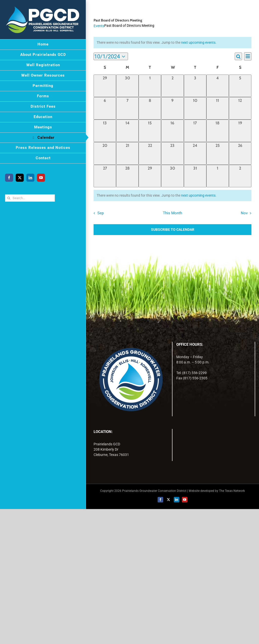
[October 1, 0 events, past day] (150, 86)
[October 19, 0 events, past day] (240, 131)
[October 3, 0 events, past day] (195, 86)
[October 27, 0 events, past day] (105, 176)
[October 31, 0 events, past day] (195, 176)
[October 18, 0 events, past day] (218, 131)
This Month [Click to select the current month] (172, 213)
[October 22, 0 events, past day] (150, 153)
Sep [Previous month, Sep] (101, 213)
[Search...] (30, 198)
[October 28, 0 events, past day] (127, 176)
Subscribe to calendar (173, 229)
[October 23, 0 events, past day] (172, 153)
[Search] (9, 198)
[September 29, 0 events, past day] (105, 86)
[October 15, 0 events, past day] (150, 131)
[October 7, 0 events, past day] (127, 108)
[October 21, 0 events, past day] (127, 153)
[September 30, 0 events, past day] (127, 86)
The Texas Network (232, 491)
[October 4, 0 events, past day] (218, 86)
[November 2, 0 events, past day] (240, 176)
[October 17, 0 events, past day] (195, 131)
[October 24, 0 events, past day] (195, 153)
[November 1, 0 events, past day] (218, 176)
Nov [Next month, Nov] (244, 213)
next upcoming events (198, 42)
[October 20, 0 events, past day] (105, 153)
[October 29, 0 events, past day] (150, 176)
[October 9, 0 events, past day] (172, 108)
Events (99, 26)
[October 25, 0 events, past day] (218, 153)
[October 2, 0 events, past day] (172, 86)
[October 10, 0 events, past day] (195, 108)
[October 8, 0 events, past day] (150, 108)
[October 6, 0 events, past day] (105, 108)
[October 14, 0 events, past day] (127, 131)
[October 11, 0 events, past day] (218, 108)
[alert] (172, 195)
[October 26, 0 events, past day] (240, 153)
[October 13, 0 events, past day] (105, 131)
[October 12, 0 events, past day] (240, 108)
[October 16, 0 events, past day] (172, 131)
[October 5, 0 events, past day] (240, 86)
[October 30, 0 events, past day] (172, 176)
